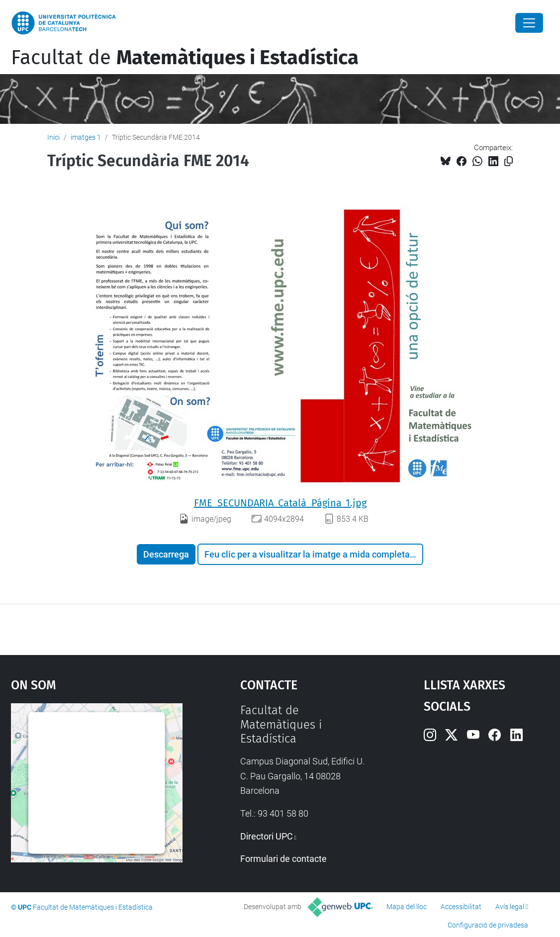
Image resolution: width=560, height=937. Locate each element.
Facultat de (185, 58)
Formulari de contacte (283, 859)
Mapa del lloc (407, 907)
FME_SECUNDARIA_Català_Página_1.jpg (280, 503)
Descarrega (166, 554)
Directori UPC (267, 836)
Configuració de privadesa (488, 925)
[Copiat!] (509, 161)
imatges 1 (86, 137)
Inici (53, 137)
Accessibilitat (461, 907)
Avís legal (510, 907)
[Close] (529, 23)
